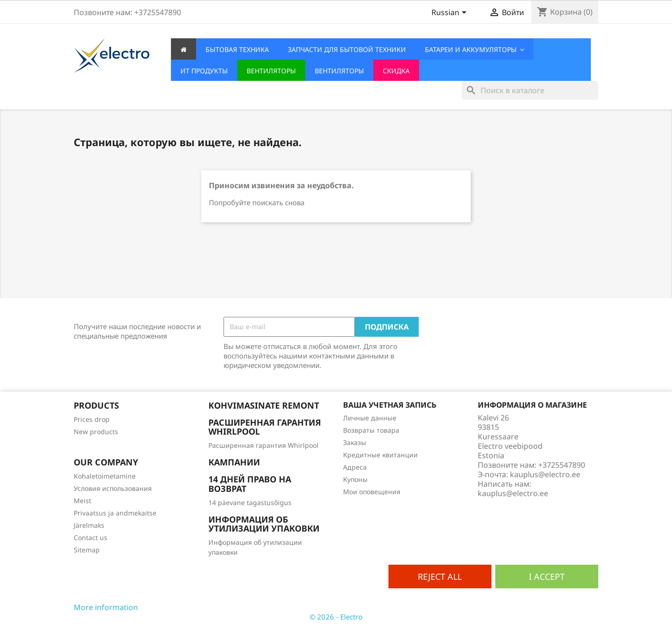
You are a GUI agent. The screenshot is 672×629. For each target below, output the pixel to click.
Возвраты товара (371, 430)
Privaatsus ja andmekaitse (115, 513)
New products (96, 432)
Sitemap (87, 550)
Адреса (355, 467)
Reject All (440, 577)
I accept (547, 577)
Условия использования (113, 488)
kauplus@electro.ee (513, 493)
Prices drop (92, 419)
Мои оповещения (372, 492)
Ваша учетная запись (390, 405)
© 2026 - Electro (336, 617)
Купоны (355, 479)
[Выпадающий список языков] (451, 13)
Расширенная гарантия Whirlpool (263, 445)
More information (106, 607)
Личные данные (370, 418)
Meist (82, 501)
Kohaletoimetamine (105, 476)
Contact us (90, 537)
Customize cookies (172, 607)
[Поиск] (530, 90)
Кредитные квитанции (380, 455)
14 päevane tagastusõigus (250, 502)
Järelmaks (89, 525)
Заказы (355, 442)
